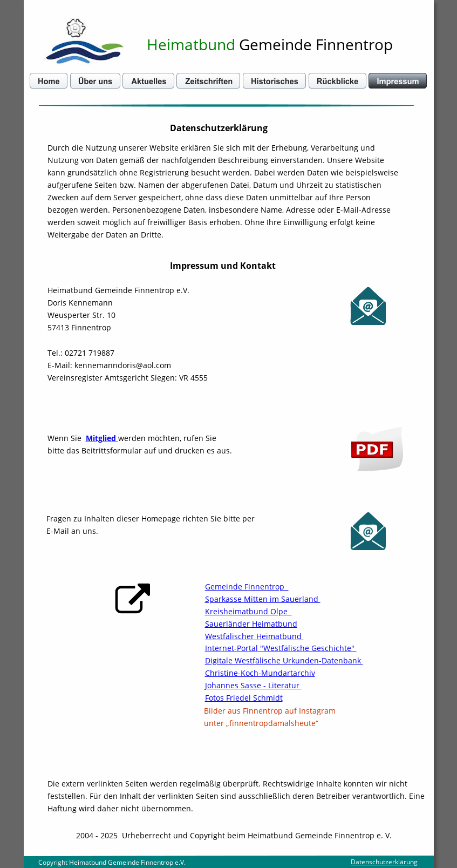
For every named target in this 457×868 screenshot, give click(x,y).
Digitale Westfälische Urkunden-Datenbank (284, 660)
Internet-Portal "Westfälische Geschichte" (281, 648)
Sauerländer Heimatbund (251, 624)
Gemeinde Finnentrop (247, 586)
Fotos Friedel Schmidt (244, 698)
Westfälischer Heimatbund (254, 636)
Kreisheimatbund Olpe (248, 611)
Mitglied (101, 438)
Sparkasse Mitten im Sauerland (263, 599)
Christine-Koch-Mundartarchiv (260, 673)
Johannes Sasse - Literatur (252, 685)
